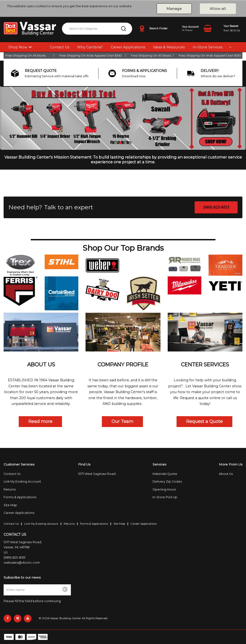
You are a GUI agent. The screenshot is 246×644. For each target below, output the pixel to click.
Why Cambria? (90, 47)
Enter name (5, 584)
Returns (10, 489)
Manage (174, 9)
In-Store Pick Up (165, 497)
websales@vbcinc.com (22, 563)
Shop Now (18, 47)
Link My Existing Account (22, 481)
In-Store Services (208, 47)
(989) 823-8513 (216, 207)
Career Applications (128, 47)
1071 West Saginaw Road (97, 474)
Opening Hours (164, 489)
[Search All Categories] (97, 29)
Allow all (218, 9)
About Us (226, 474)
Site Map (10, 505)
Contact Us (60, 47)
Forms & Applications (20, 497)
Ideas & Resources (169, 47)
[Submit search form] (123, 29)
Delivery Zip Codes (167, 481)
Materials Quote (165, 474)
